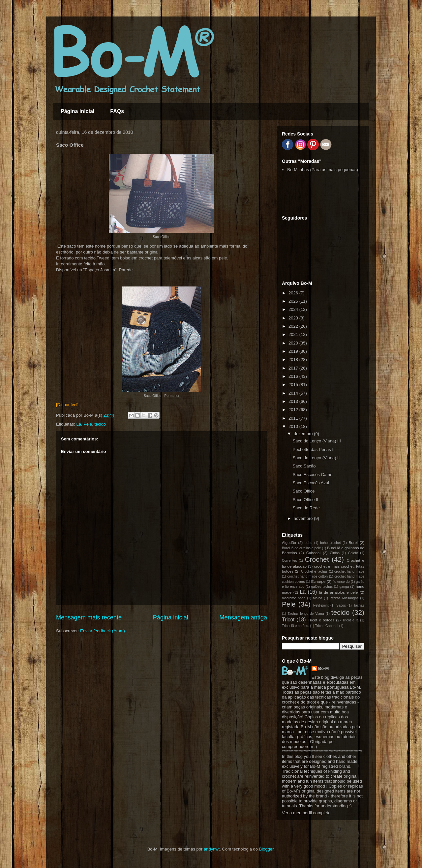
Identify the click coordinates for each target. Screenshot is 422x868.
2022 (294, 326)
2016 (294, 376)
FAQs (117, 111)
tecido (100, 424)
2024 (294, 309)
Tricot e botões (321, 620)
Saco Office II (305, 500)
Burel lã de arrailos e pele (301, 548)
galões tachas (322, 587)
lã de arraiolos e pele (338, 592)
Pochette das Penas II (313, 449)
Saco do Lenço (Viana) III (316, 441)
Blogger (266, 849)
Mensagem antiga (243, 617)
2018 (294, 359)
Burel (353, 542)
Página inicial (77, 111)
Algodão (289, 542)
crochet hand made (349, 571)
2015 (294, 385)
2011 (294, 418)
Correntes (289, 561)
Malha (317, 598)
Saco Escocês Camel (313, 475)
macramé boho (294, 598)
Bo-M (324, 668)
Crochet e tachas (314, 571)
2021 (294, 334)
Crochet (317, 559)
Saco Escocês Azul (311, 483)
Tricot (288, 620)
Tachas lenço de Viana (306, 614)
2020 (294, 343)
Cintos (334, 553)
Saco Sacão (304, 466)
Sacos (341, 605)
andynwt (212, 849)
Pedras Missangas (344, 598)
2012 (294, 410)
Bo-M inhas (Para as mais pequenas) (323, 170)
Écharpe (318, 581)
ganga (344, 587)
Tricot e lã (351, 620)
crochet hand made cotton (307, 576)
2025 (294, 301)
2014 (294, 393)
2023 (294, 318)
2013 (294, 401)
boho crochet (331, 543)
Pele (88, 424)
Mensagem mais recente (89, 617)
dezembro (304, 434)
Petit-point (321, 605)
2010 (294, 426)
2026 (294, 293)
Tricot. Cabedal (327, 626)
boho (308, 543)
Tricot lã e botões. (295, 626)
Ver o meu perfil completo (306, 813)
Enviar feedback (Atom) (103, 631)
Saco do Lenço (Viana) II (316, 458)
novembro (304, 518)
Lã (78, 424)
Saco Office (303, 491)
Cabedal (314, 553)
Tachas (359, 605)
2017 (294, 368)
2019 (294, 351)
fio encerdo (341, 582)
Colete (353, 553)
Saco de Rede (306, 508)
